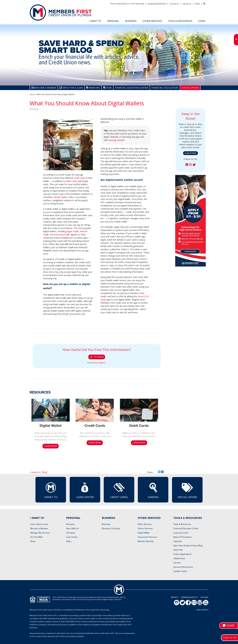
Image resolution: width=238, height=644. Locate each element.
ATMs (197, 4)
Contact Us (174, 4)
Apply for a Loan (71, 88)
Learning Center (181, 533)
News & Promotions (183, 537)
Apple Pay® (73, 231)
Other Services (145, 524)
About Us (187, 4)
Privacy (175, 597)
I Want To (51, 490)
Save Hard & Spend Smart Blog (188, 546)
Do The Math (37, 537)
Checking (71, 533)
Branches (93, 88)
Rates (69, 541)
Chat (229, 626)
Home (32, 94)
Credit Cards (119, 490)
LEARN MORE (51, 446)
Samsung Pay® (62, 235)
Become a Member (39, 529)
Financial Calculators (165, 88)
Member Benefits (146, 541)
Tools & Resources (182, 524)
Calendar (178, 541)
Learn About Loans (39, 524)
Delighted (102, 363)
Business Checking (111, 529)
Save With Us (72, 529)
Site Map (204, 597)
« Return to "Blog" (39, 472)
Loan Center (85, 490)
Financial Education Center (132, 88)
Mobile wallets (61, 197)
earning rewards (117, 140)
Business (106, 524)
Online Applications (183, 554)
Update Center (180, 571)
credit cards (80, 178)
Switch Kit (178, 550)
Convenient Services (147, 537)
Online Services (145, 529)
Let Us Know (97, 357)
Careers (153, 490)
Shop (33, 541)
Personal (70, 524)
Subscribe (190, 153)
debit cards (71, 181)
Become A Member (44, 88)
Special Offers (190, 88)
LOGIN (202, 21)
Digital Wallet (144, 533)
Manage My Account (40, 533)
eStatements (179, 558)
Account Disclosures (183, 567)
